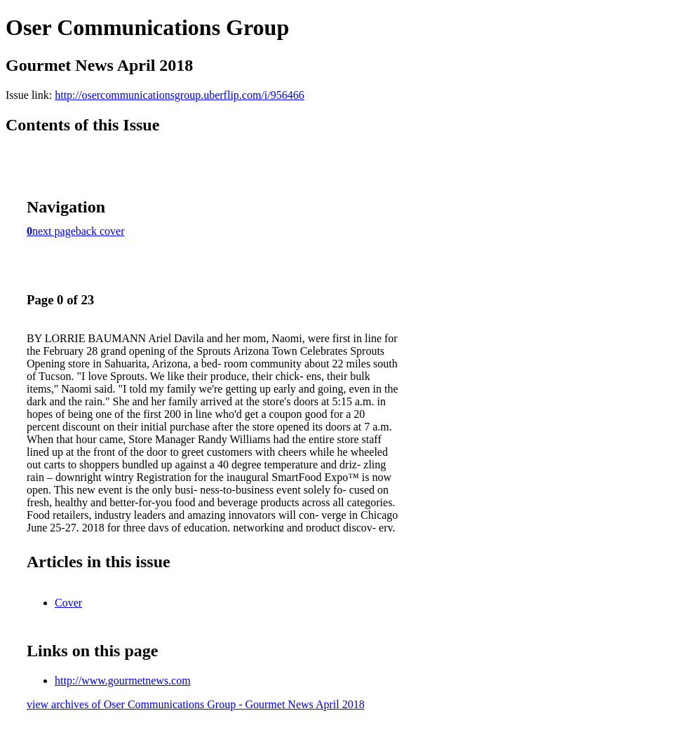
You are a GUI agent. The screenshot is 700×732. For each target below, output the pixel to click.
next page (54, 231)
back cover (100, 231)
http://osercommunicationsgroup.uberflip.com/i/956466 (180, 95)
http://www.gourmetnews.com (123, 680)
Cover (68, 603)
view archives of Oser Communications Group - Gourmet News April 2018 (196, 704)
